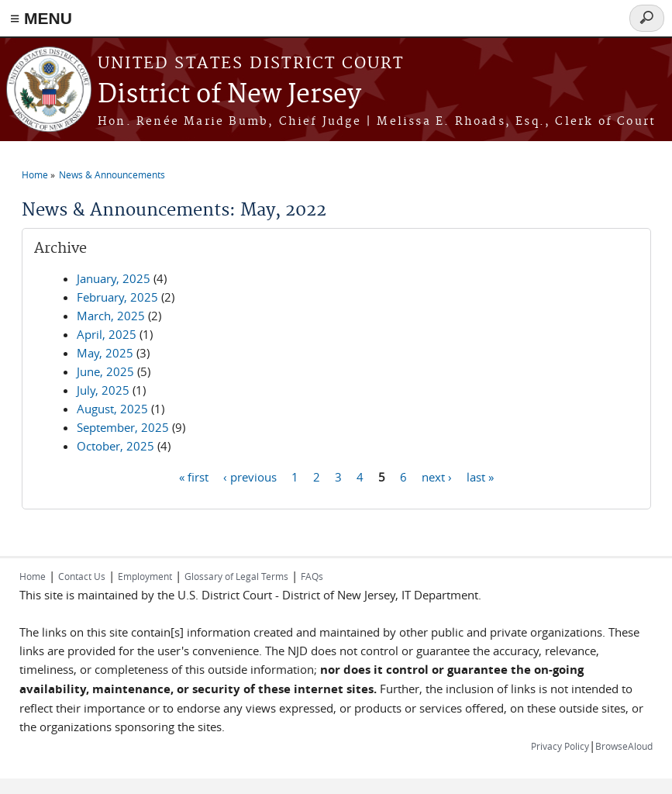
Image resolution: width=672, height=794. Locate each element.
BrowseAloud (624, 746)
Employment (145, 576)
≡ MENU (41, 18)
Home (35, 174)
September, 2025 (123, 427)
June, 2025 (105, 371)
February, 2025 (117, 297)
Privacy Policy (560, 746)
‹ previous (250, 476)
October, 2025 (115, 446)
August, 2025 (112, 409)
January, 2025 (114, 278)
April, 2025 (107, 334)
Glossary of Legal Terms (236, 576)
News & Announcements (112, 174)
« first (194, 476)
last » (480, 476)
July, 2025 (103, 390)
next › (437, 476)
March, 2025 (111, 316)
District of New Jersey (229, 95)
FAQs (312, 576)
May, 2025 (105, 353)
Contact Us (82, 576)
